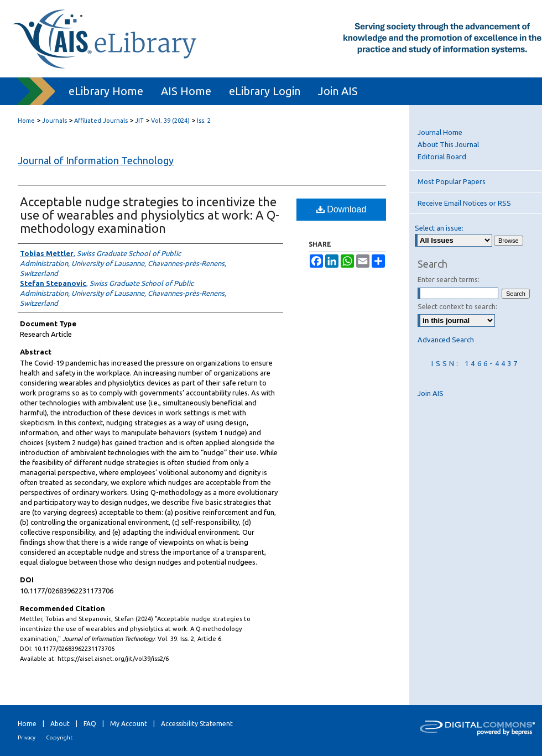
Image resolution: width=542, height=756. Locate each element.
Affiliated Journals (101, 121)
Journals (54, 121)
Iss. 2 (204, 121)
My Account (129, 724)
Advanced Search (446, 340)
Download (342, 209)
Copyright (59, 737)
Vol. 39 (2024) (170, 121)
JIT (139, 121)
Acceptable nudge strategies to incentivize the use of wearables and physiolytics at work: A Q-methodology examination (150, 215)
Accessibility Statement (197, 724)
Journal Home (440, 132)
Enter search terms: (449, 279)
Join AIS (431, 393)
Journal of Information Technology (96, 160)
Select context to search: (457, 306)
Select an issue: (439, 228)
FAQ (90, 724)
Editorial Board (442, 157)
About (60, 724)
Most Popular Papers (452, 181)
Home (26, 121)
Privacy (27, 737)
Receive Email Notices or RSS (464, 203)
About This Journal (448, 144)
